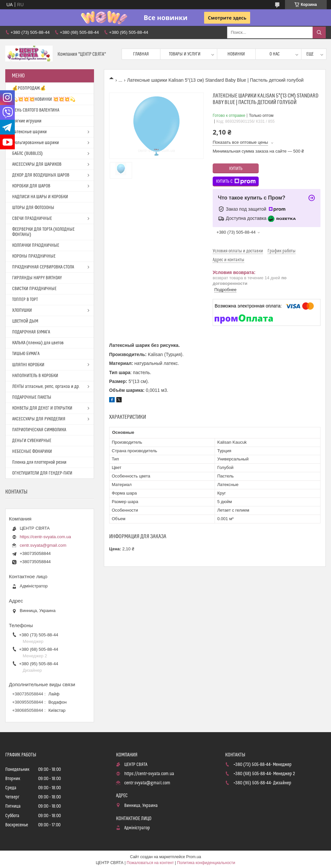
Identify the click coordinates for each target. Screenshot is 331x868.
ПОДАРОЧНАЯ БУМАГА (31, 332)
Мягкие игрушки (27, 121)
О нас (275, 54)
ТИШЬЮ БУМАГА (26, 354)
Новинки (236, 54)
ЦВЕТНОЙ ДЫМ (25, 321)
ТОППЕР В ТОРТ (25, 300)
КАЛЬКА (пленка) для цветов (38, 343)
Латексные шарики (29, 132)
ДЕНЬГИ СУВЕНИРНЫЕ (32, 441)
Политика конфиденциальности (206, 863)
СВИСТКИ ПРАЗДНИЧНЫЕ (34, 289)
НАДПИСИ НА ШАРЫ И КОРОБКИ (40, 197)
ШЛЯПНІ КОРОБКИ (28, 365)
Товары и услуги (185, 54)
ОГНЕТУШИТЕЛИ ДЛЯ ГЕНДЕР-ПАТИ (42, 473)
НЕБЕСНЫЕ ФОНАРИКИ (32, 452)
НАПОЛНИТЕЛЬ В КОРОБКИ (35, 376)
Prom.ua (193, 857)
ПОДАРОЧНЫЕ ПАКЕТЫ (32, 397)
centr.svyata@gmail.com (43, 545)
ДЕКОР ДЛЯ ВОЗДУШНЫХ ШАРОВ (41, 175)
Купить (236, 169)
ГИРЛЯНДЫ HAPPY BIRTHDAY (37, 278)
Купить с (236, 181)
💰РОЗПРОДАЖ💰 (29, 88)
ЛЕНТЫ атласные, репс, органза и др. (46, 387)
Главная (141, 54)
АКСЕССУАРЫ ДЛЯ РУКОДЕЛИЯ (39, 419)
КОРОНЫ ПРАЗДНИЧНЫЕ (34, 256)
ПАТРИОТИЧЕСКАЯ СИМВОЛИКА (39, 430)
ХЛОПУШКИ (22, 310)
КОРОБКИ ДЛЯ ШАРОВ (31, 186)
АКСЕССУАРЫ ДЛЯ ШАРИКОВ (37, 164)
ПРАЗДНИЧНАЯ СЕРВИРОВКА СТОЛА (43, 267)
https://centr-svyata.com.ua (45, 537)
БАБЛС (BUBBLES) (27, 154)
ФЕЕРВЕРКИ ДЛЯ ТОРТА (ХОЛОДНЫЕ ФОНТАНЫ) (43, 232)
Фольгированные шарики (35, 143)
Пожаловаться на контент (150, 863)
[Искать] (319, 32)
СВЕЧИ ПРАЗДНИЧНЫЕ (32, 219)
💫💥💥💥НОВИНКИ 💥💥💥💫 (44, 99)
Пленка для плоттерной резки (39, 462)
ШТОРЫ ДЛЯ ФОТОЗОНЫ (33, 208)
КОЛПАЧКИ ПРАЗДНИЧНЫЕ (36, 245)
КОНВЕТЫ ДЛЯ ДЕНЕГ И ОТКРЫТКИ (42, 408)
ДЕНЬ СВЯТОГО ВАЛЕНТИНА (36, 110)
